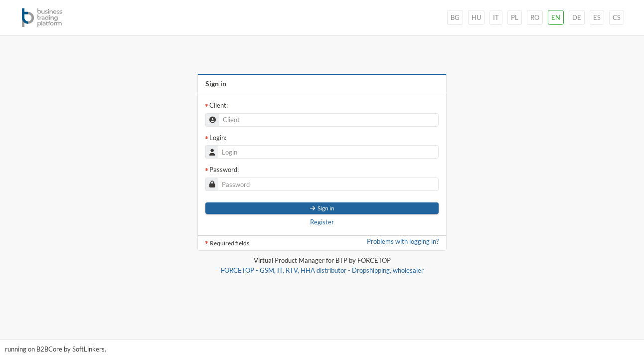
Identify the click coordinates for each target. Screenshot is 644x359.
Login (217, 138)
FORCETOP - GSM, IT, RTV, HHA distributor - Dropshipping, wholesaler (322, 270)
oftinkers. (89, 349)
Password (223, 170)
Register (322, 222)
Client (218, 105)
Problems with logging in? (403, 242)
